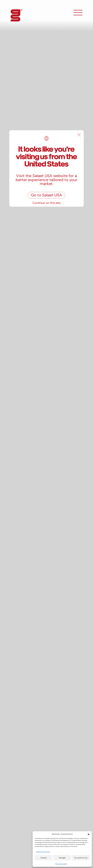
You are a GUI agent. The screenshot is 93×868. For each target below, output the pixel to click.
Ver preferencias (81, 858)
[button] (89, 834)
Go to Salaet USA (46, 195)
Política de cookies (61, 864)
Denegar (62, 858)
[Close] (79, 135)
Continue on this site (46, 203)
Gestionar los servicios (43, 852)
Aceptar (44, 858)
